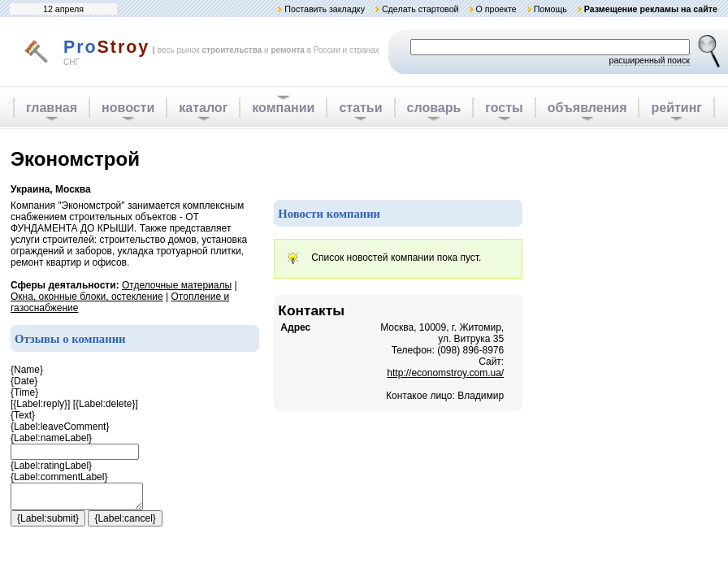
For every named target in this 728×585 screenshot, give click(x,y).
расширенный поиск (649, 60)
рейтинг (676, 108)
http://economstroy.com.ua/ (445, 373)
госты (504, 108)
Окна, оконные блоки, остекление (87, 297)
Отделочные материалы (177, 285)
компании (283, 108)
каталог (203, 108)
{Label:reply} (40, 404)
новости (128, 108)
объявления (587, 108)
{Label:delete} (105, 404)
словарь (434, 108)
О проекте (496, 9)
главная (52, 108)
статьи (360, 108)
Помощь (550, 9)
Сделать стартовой (420, 9)
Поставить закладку (325, 9)
